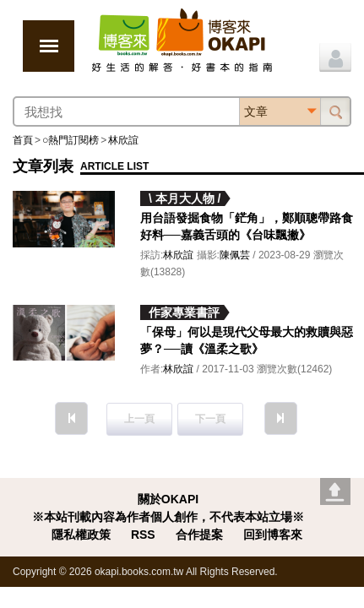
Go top (335, 491)
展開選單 (49, 46)
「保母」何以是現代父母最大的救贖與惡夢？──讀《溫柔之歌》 (247, 340)
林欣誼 (123, 140)
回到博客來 (273, 535)
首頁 (23, 140)
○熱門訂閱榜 (71, 140)
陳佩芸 (235, 255)
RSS (143, 535)
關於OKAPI (168, 499)
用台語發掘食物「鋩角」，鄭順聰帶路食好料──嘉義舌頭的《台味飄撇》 (247, 226)
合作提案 (199, 535)
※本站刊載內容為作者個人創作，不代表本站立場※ (168, 517)
